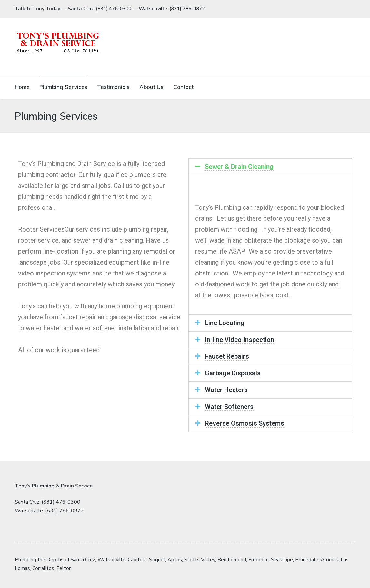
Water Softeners (229, 407)
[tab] (270, 167)
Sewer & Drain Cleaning (239, 167)
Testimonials (113, 87)
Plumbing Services (63, 87)
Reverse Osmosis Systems (245, 423)
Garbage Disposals (233, 373)
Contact (183, 87)
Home (22, 87)
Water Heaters (226, 390)
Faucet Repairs (227, 356)
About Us (151, 87)
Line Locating (225, 323)
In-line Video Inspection (240, 340)
